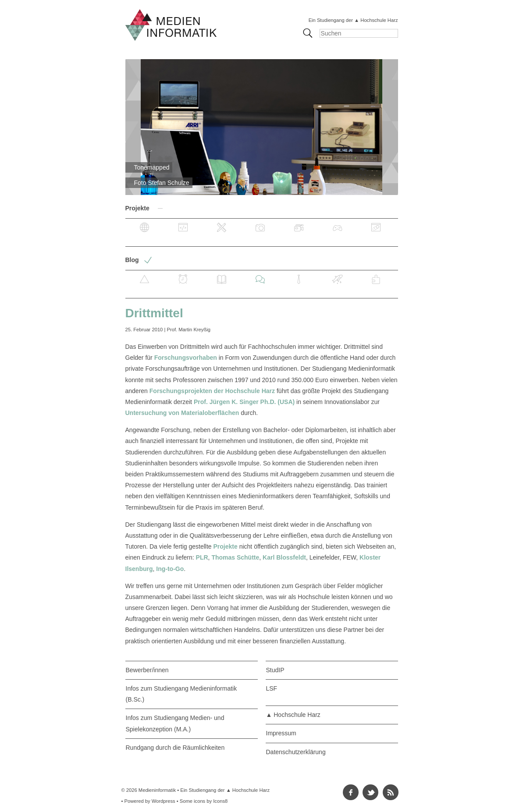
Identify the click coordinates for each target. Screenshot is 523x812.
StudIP (275, 670)
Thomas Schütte (235, 557)
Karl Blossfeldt (284, 557)
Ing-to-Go (170, 569)
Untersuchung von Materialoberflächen (182, 413)
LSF (272, 688)
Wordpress (164, 801)
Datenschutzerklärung (296, 752)
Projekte (226, 546)
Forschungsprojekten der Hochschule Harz (212, 391)
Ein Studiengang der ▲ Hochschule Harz (353, 20)
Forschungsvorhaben (186, 358)
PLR (202, 557)
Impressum (281, 733)
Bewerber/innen (147, 670)
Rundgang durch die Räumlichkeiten (175, 748)
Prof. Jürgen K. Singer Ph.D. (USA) (244, 402)
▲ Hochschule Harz (293, 715)
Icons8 (220, 801)
